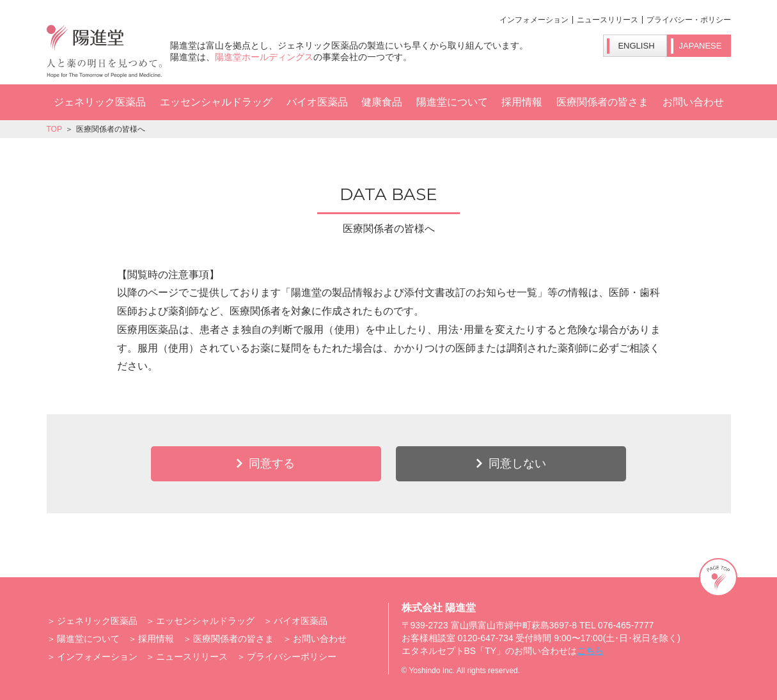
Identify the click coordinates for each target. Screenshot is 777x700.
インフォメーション (534, 20)
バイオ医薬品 (317, 102)
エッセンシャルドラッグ (216, 102)
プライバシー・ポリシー (689, 20)
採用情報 (522, 102)
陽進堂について (452, 102)
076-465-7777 (626, 625)
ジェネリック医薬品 (100, 102)
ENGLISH (636, 46)
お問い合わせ (693, 102)
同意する (272, 463)
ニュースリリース (608, 20)
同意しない (517, 463)
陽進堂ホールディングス (264, 57)
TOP (54, 129)
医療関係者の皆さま (602, 102)
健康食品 (382, 102)
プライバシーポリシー (292, 657)
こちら (590, 651)
